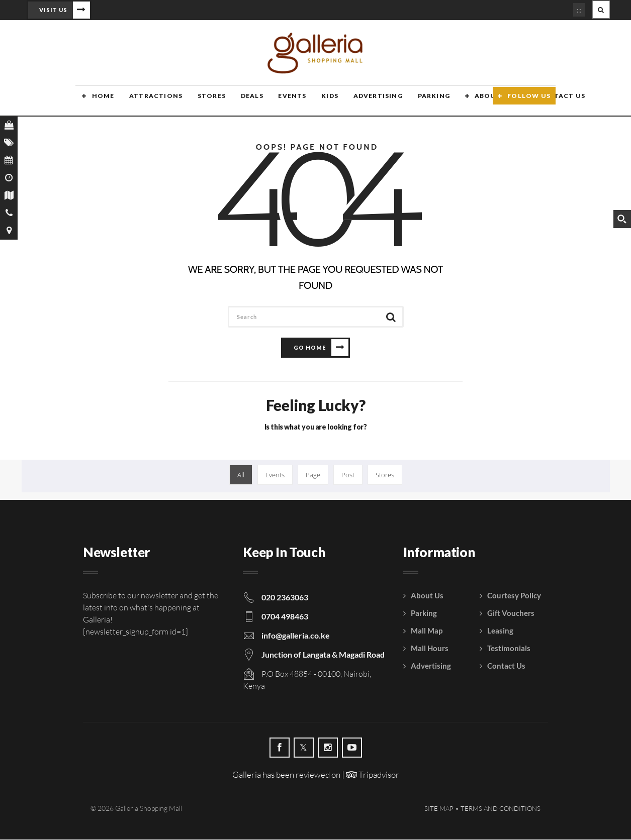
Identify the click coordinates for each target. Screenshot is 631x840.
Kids (319, 102)
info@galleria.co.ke (296, 636)
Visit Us (53, 10)
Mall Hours (430, 649)
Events (282, 102)
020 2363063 (285, 598)
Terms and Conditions (501, 809)
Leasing (500, 631)
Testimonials (509, 649)
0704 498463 (285, 617)
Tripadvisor (373, 775)
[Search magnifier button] (622, 219)
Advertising (366, 102)
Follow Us (529, 102)
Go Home (310, 348)
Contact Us (506, 666)
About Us (480, 102)
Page (313, 475)
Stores (203, 102)
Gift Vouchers (511, 613)
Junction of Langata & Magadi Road (323, 655)
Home (96, 102)
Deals (243, 102)
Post (348, 475)
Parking (421, 102)
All (241, 475)
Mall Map (427, 631)
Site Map (439, 809)
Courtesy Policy (514, 596)
